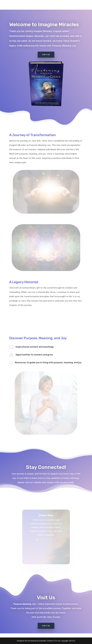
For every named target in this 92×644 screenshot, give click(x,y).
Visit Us (46, 54)
